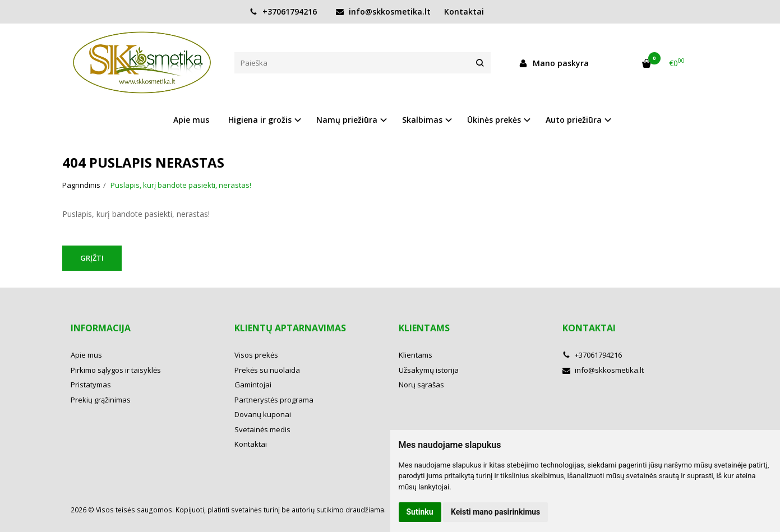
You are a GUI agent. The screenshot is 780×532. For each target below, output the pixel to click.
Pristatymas (91, 385)
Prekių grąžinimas (101, 400)
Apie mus (191, 120)
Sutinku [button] (420, 512)
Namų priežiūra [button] (347, 120)
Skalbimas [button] (422, 120)
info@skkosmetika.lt (383, 11)
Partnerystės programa (274, 400)
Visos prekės (256, 355)
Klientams (424, 328)
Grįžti (92, 258)
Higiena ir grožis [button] (260, 120)
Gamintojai (253, 385)
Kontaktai (464, 11)
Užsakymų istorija (429, 370)
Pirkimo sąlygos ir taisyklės (116, 370)
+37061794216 (283, 11)
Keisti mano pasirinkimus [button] (495, 512)
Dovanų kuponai (263, 414)
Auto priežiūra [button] (574, 120)
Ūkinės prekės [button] (494, 120)
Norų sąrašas (421, 385)
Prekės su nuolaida (267, 370)
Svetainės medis (262, 429)
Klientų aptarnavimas (290, 328)
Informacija (101, 328)
